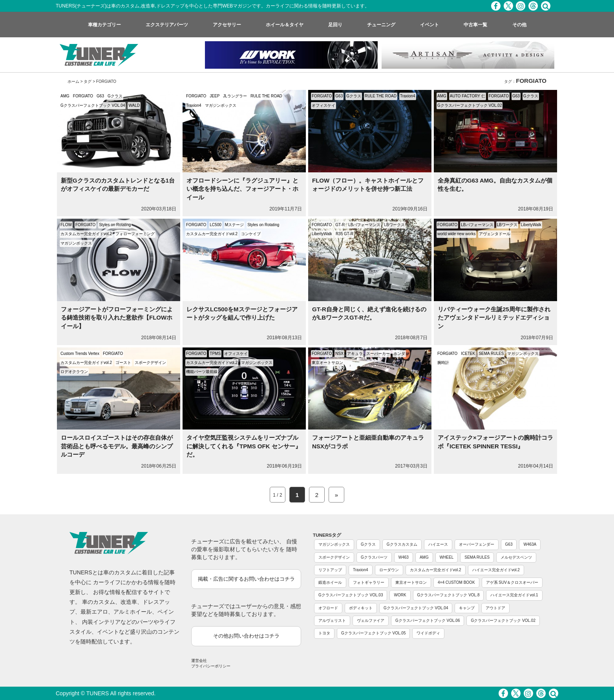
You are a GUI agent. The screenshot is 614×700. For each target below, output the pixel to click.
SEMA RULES (491, 354)
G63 (100, 96)
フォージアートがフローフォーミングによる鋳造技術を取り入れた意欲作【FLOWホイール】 (117, 318)
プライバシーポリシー (211, 666)
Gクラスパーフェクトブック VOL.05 (373, 633)
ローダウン (389, 570)
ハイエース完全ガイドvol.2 (496, 570)
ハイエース (438, 544)
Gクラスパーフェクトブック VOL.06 (428, 620)
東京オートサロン (327, 363)
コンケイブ (251, 234)
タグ (88, 81)
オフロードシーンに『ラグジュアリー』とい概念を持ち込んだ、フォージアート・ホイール (242, 189)
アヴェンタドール (495, 234)
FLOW (66, 225)
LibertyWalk (322, 234)
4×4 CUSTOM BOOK (456, 582)
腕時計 (443, 363)
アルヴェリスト (332, 620)
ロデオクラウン (74, 372)
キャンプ (467, 608)
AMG (65, 96)
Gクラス (115, 96)
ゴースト (123, 363)
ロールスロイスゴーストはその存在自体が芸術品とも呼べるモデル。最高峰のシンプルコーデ (117, 446)
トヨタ (324, 633)
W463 (404, 557)
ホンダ (399, 354)
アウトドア (495, 608)
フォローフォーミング (135, 234)
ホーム (73, 81)
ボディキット (361, 608)
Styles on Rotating (115, 225)
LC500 (215, 225)
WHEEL (447, 557)
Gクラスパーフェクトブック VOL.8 (449, 595)
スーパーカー (378, 354)
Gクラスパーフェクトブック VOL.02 (470, 105)
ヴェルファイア (371, 620)
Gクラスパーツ (374, 557)
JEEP (215, 96)
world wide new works (456, 234)
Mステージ (234, 225)
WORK (400, 595)
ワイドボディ (428, 633)
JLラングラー (235, 96)
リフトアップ (330, 570)
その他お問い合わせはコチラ (246, 636)
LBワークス (394, 225)
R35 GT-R (344, 234)
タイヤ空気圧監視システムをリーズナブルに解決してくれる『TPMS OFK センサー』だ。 (244, 446)
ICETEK (468, 354)
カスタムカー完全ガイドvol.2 (86, 234)
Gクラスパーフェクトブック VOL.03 (351, 595)
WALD (134, 105)
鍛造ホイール (330, 582)
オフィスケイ (323, 105)
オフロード (328, 608)
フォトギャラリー (369, 582)
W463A (530, 544)
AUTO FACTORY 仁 (468, 96)
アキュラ (355, 354)
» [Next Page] (336, 495)
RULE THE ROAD (266, 96)
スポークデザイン (150, 363)
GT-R (340, 225)
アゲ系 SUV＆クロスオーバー (512, 582)
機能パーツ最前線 (202, 372)
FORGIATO (83, 96)
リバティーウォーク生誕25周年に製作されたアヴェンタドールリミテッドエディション (494, 318)
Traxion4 (194, 105)
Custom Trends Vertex (80, 354)
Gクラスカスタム (402, 544)
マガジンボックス (221, 105)
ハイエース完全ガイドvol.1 (514, 595)
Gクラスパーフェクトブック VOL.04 (93, 105)
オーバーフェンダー (477, 544)
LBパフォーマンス (364, 225)
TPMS (215, 354)
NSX (339, 354)
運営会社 (199, 661)
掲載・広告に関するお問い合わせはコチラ (246, 579)
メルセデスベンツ (516, 557)
